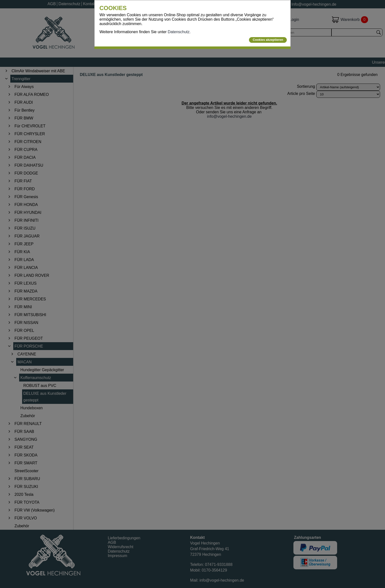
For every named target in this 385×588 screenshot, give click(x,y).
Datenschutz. (179, 32)
